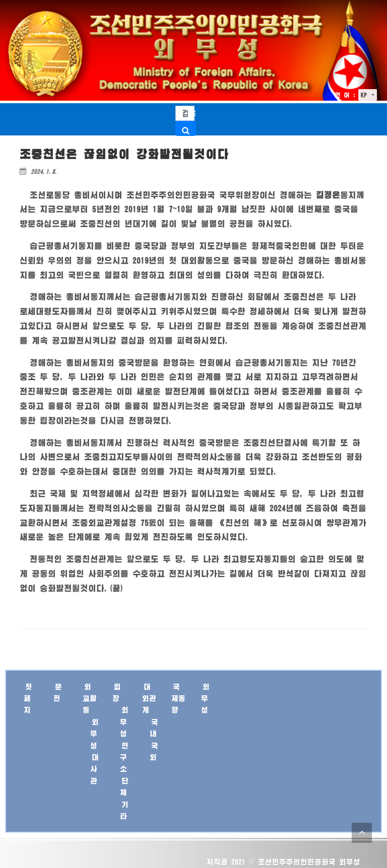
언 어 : (345, 95)
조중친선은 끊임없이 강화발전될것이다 (124, 154)
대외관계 (149, 698)
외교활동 (90, 698)
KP (365, 95)
